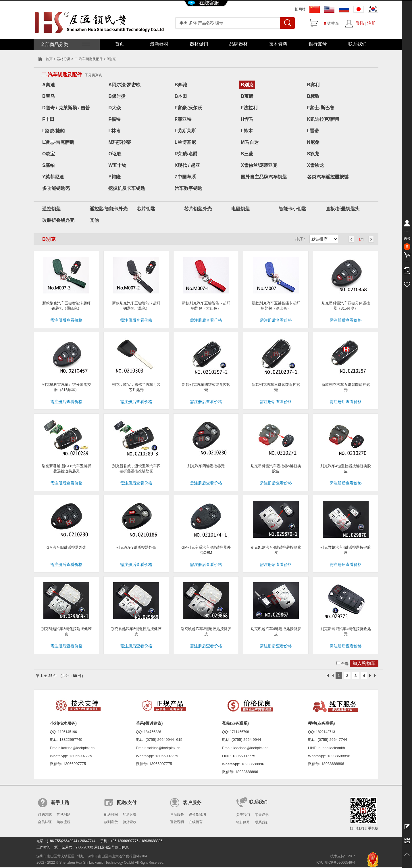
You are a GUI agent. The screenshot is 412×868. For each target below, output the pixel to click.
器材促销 (199, 44)
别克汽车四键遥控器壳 (206, 466)
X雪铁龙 (316, 165)
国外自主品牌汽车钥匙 (264, 177)
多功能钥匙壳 (56, 188)
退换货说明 (197, 814)
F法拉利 (249, 108)
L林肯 (114, 131)
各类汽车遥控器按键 (328, 177)
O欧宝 (49, 154)
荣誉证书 (262, 815)
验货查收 (130, 822)
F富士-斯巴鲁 (321, 108)
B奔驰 (181, 85)
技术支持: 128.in (343, 856)
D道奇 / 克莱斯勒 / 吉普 (66, 108)
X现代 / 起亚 (187, 165)
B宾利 (313, 85)
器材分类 (63, 59)
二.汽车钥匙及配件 (88, 59)
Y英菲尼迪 (53, 177)
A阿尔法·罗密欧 (124, 85)
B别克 (247, 85)
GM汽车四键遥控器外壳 (66, 547)
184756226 (153, 732)
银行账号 (318, 44)
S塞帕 (48, 165)
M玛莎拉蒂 (119, 142)
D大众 (115, 108)
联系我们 (357, 44)
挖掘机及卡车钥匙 (127, 188)
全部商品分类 (65, 44)
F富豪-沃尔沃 (188, 108)
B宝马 (49, 96)
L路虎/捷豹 (53, 131)
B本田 (181, 96)
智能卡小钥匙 (292, 209)
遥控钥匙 (51, 209)
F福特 (114, 119)
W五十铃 (117, 165)
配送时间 (111, 814)
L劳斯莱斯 (185, 131)
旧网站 (300, 9)
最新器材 (159, 44)
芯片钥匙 (146, 209)
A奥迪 (49, 85)
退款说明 (177, 822)
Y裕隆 (114, 177)
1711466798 (239, 732)
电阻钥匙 (240, 209)
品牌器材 (238, 44)
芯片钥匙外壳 (198, 209)
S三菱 (247, 154)
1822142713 (326, 732)
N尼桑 (313, 142)
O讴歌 (115, 154)
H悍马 (247, 119)
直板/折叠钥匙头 (342, 209)
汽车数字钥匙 (188, 188)
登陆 (360, 23)
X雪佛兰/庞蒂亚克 (259, 165)
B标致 (313, 96)
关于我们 (243, 815)
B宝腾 (247, 96)
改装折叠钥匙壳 (58, 220)
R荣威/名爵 (186, 154)
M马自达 (250, 142)
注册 (371, 23)
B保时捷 (117, 96)
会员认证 (45, 822)
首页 (120, 44)
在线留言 (196, 822)
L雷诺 (313, 131)
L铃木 (247, 131)
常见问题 (63, 814)
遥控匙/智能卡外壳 (109, 209)
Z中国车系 (185, 177)
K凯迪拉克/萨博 (323, 119)
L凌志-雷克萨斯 (58, 142)
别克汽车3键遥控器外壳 (136, 547)
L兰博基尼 (185, 142)
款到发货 (111, 822)
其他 (94, 220)
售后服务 (177, 814)
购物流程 (63, 822)
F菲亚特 (183, 119)
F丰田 (48, 119)
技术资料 (278, 44)
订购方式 (45, 814)
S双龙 (313, 154)
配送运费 (130, 814)
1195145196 (67, 732)
